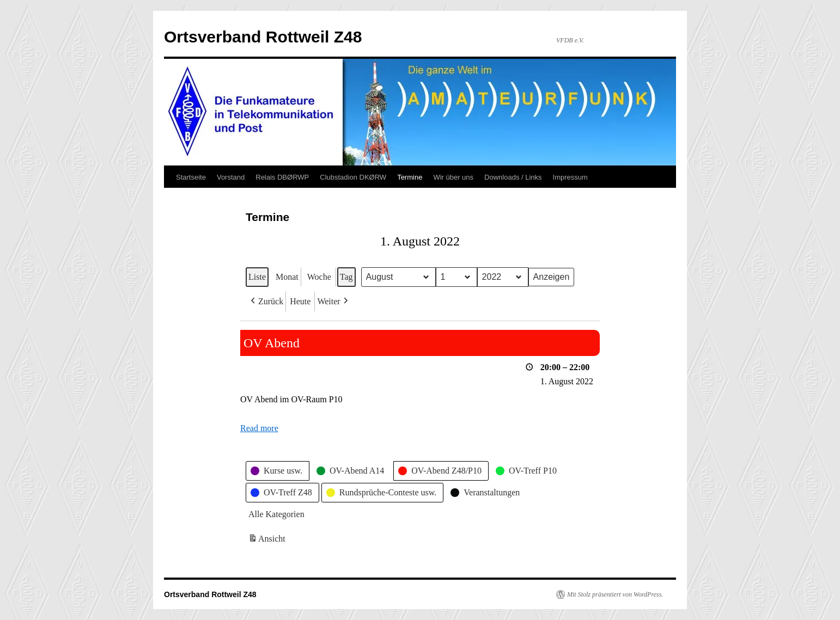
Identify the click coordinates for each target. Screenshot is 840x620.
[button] (266, 302)
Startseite (191, 177)
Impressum (570, 177)
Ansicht (268, 540)
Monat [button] (287, 277)
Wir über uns (453, 177)
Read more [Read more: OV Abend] (259, 428)
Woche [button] (319, 277)
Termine (410, 177)
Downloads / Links (513, 177)
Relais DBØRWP (282, 177)
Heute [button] (300, 301)
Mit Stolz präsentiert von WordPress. (615, 594)
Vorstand (231, 177)
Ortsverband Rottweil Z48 (263, 37)
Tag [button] (346, 277)
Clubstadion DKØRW (353, 177)
